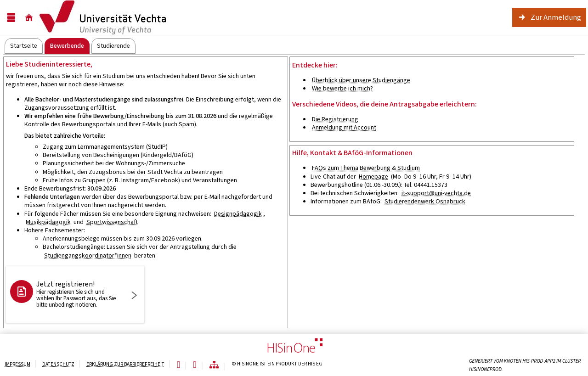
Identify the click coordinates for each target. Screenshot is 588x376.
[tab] (24, 46)
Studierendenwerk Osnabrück (425, 201)
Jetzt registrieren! (79, 294)
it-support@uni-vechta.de (436, 193)
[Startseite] (29, 18)
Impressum (17, 364)
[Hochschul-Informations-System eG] (103, 17)
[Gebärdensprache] (195, 365)
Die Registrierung (335, 119)
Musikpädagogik (48, 222)
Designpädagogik (238, 214)
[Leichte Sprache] (178, 365)
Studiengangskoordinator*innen (88, 255)
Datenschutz (58, 364)
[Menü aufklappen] (11, 18)
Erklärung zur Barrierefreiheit (125, 364)
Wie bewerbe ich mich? (342, 88)
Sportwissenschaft (112, 222)
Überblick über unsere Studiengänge (361, 80)
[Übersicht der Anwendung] (214, 365)
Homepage (373, 177)
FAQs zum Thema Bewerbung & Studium (366, 168)
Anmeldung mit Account (344, 127)
